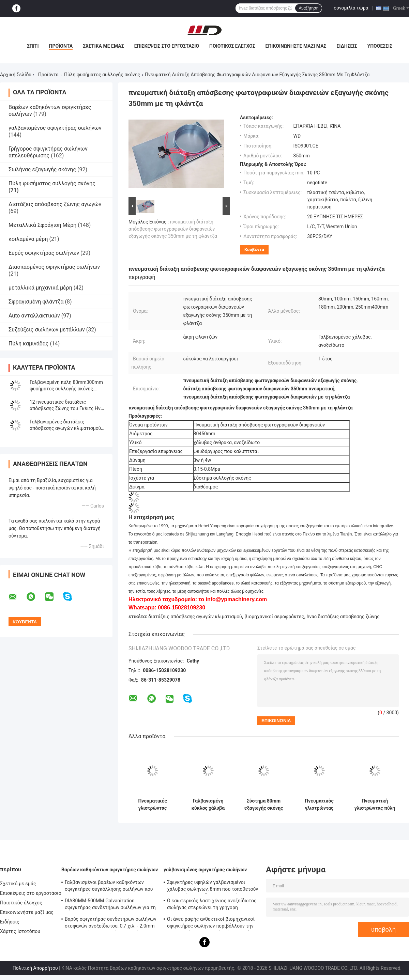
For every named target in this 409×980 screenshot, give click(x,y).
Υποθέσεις (380, 46)
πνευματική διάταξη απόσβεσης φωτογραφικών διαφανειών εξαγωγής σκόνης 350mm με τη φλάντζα (173, 229)
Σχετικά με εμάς (103, 46)
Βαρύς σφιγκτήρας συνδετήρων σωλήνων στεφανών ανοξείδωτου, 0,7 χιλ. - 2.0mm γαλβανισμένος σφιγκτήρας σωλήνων (111, 923)
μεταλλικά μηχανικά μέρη (40, 288)
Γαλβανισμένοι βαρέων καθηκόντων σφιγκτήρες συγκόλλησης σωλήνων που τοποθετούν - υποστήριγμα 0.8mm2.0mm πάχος (110, 887)
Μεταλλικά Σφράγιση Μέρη (42, 225)
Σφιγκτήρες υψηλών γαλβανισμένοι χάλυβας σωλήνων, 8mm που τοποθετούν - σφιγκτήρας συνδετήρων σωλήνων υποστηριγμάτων (213, 887)
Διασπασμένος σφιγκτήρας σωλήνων (54, 267)
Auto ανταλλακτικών (34, 316)
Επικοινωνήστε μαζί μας (296, 46)
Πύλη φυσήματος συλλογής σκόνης (102, 75)
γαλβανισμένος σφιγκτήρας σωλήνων (55, 128)
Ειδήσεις (347, 46)
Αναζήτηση (308, 8)
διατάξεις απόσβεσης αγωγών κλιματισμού (195, 617)
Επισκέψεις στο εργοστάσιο (167, 46)
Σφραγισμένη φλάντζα (36, 302)
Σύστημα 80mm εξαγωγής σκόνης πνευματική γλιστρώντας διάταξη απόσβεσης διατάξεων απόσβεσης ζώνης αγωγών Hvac (263, 805)
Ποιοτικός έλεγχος (232, 46)
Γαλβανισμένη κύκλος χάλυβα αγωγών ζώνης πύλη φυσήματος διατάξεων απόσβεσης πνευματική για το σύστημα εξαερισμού (208, 805)
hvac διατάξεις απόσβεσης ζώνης (343, 617)
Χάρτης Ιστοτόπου (20, 931)
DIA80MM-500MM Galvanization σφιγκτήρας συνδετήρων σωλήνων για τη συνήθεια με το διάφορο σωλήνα (110, 905)
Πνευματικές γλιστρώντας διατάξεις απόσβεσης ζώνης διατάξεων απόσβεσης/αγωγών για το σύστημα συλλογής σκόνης (152, 805)
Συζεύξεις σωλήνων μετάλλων (47, 330)
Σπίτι (33, 46)
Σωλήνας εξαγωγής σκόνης (42, 169)
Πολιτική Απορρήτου (35, 968)
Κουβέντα (254, 250)
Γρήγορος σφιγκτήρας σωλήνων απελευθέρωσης (48, 152)
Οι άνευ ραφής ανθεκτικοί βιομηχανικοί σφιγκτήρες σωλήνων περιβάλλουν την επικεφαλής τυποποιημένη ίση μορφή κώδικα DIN (211, 923)
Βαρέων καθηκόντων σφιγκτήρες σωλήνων (110, 870)
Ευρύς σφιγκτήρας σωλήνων (44, 253)
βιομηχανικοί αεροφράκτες (274, 617)
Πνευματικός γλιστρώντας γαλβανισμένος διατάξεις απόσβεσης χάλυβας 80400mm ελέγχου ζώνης (319, 805)
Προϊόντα (61, 46)
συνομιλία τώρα (351, 8)
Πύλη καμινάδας (28, 344)
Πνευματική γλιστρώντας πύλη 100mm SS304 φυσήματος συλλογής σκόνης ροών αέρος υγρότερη (375, 805)
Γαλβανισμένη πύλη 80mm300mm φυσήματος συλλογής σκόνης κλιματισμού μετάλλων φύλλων (66, 389)
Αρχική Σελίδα (16, 75)
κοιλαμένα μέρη (28, 239)
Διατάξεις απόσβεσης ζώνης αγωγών (55, 204)
